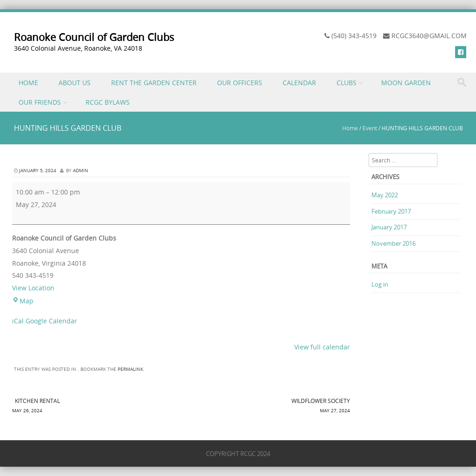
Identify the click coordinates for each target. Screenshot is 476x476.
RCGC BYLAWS (108, 102)
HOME (28, 83)
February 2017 (391, 211)
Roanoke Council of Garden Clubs (94, 37)
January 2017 (389, 227)
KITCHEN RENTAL (97, 406)
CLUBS (347, 83)
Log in (380, 284)
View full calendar (322, 347)
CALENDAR (299, 83)
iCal (18, 321)
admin (81, 171)
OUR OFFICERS (240, 83)
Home (350, 128)
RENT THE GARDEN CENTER (154, 83)
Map (23, 301)
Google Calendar (51, 321)
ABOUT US (75, 83)
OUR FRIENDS (40, 102)
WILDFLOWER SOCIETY (266, 406)
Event (370, 128)
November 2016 (393, 243)
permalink (130, 369)
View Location (33, 288)
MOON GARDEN (406, 83)
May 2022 (385, 195)
